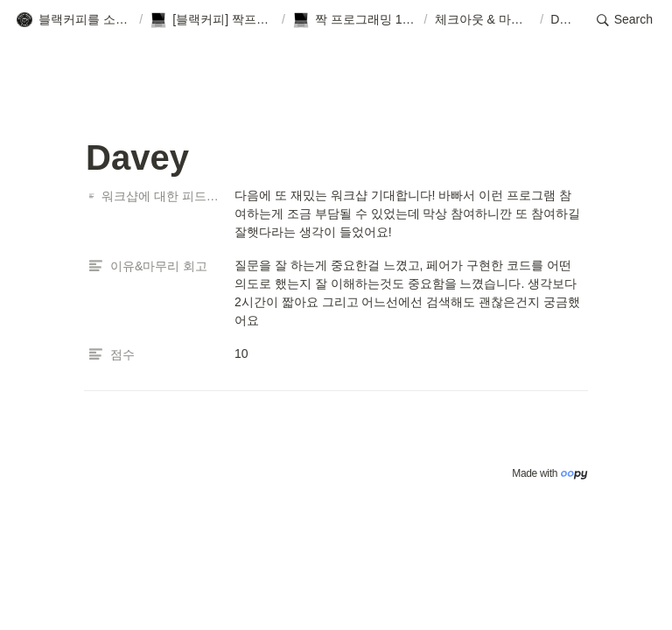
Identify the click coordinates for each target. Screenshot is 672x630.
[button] (74, 20)
